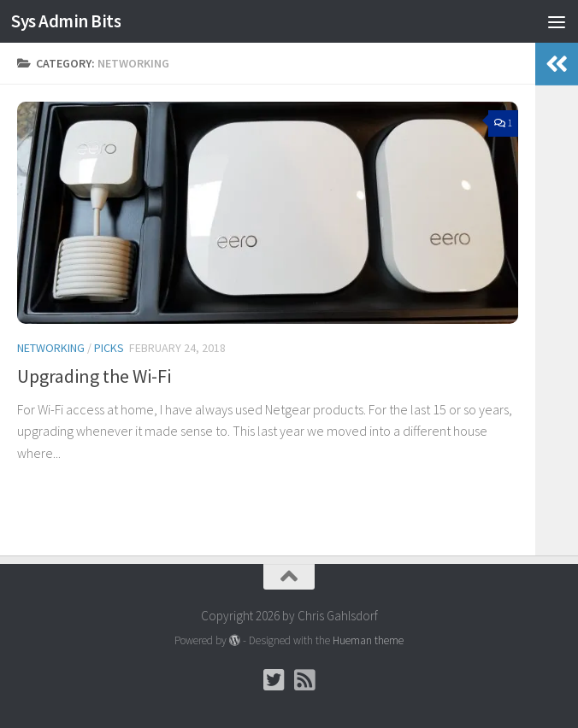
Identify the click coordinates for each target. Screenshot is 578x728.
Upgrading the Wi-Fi (94, 376)
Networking (51, 348)
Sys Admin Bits (66, 21)
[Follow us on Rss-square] (304, 680)
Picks (109, 348)
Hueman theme (368, 640)
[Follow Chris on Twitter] (274, 680)
